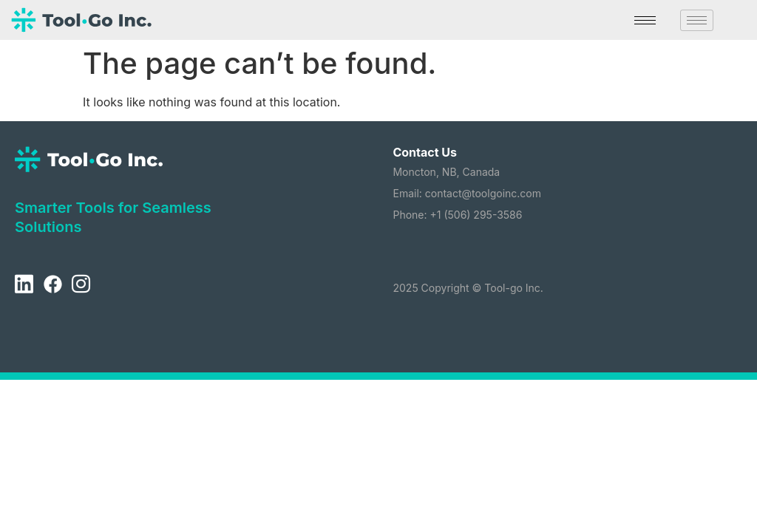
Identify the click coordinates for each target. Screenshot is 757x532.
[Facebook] (52, 284)
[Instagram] (81, 284)
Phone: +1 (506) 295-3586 (457, 215)
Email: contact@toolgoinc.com (467, 193)
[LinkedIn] (24, 284)
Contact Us (425, 152)
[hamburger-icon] (645, 20)
